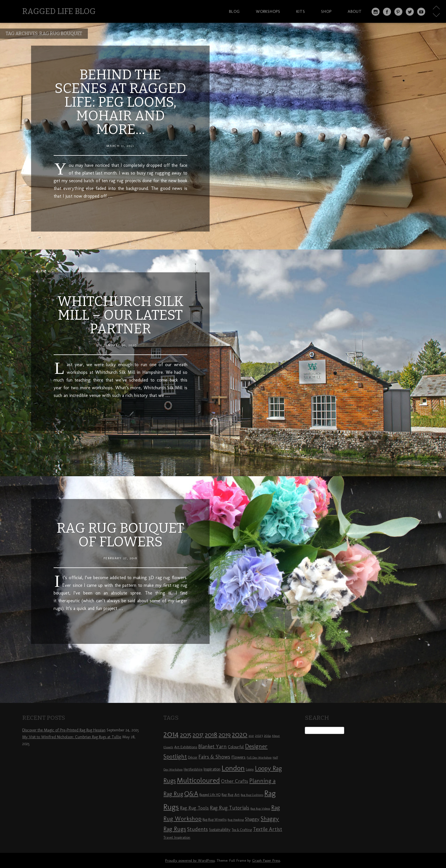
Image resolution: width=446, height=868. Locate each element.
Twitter (410, 12)
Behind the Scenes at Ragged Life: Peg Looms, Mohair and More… (120, 102)
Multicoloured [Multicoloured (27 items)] (198, 780)
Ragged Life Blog (59, 11)
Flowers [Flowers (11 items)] (238, 757)
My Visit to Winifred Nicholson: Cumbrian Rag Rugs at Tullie (72, 737)
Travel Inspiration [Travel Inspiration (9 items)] (177, 837)
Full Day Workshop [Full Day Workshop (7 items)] (259, 758)
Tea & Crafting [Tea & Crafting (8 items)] (242, 830)
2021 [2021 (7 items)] (251, 736)
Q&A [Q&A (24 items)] (191, 794)
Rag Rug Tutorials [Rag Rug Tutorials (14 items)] (230, 808)
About (355, 11)
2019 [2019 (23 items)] (225, 735)
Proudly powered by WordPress (190, 860)
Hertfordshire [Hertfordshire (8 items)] (193, 769)
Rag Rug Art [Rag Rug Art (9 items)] (231, 794)
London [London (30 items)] (233, 768)
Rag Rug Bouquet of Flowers (120, 535)
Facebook (387, 12)
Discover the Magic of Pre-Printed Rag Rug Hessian (64, 730)
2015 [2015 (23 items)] (186, 735)
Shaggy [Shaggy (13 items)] (252, 819)
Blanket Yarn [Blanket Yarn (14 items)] (212, 747)
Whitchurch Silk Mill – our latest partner (120, 315)
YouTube (421, 12)
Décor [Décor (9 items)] (193, 757)
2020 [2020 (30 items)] (240, 734)
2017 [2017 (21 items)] (198, 735)
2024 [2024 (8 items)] (267, 736)
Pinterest (398, 12)
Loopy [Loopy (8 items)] (250, 769)
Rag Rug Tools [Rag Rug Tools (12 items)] (194, 808)
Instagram (376, 12)
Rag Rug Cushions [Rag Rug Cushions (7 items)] (252, 795)
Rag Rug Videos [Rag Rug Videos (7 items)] (260, 809)
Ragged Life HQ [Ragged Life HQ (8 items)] (210, 795)
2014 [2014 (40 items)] (171, 734)
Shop (326, 11)
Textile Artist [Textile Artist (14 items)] (267, 829)
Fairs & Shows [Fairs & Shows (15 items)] (214, 757)
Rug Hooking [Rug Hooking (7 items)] (236, 820)
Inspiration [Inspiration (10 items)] (212, 769)
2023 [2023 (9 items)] (259, 735)
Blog (234, 11)
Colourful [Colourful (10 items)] (236, 747)
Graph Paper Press (266, 860)
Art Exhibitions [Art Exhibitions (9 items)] (186, 747)
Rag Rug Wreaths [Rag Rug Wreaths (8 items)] (214, 820)
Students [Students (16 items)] (197, 829)
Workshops (268, 11)
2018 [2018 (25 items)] (211, 734)
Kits (301, 11)
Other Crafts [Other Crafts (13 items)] (235, 781)
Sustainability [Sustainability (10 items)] (220, 830)
